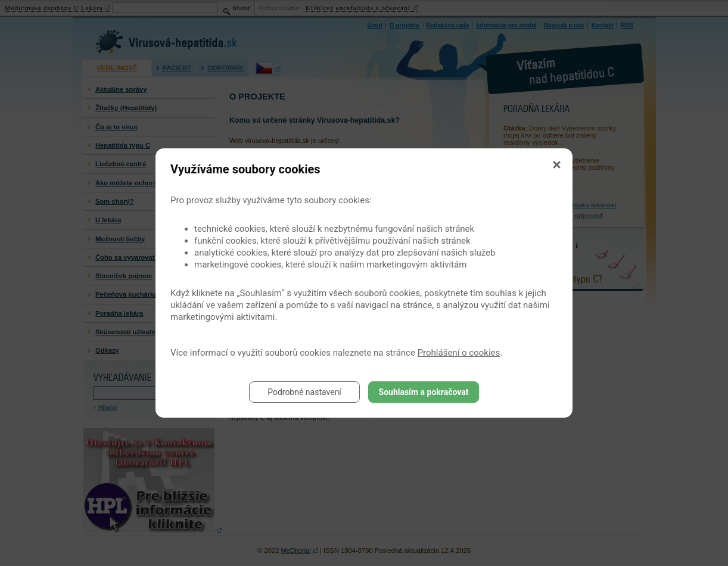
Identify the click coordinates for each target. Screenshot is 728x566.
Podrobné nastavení (304, 392)
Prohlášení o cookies (459, 353)
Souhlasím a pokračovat (424, 392)
